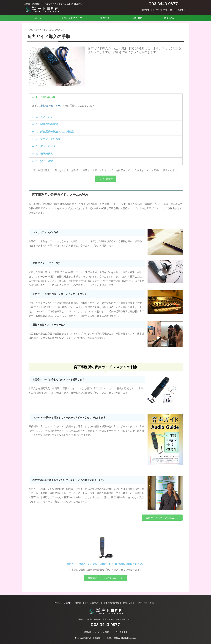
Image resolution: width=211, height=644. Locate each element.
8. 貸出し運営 (44, 161)
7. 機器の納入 (44, 154)
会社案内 (138, 18)
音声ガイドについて (72, 18)
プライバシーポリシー (148, 603)
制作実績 (105, 18)
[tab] (106, 97)
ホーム (39, 18)
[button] (106, 179)
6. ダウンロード (45, 146)
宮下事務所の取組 (111, 603)
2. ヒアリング (44, 117)
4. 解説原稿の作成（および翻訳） (56, 132)
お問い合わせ (171, 18)
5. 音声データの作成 (48, 139)
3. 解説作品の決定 (47, 124)
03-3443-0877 (163, 4)
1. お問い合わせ (45, 97)
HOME (57, 603)
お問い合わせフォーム (51, 106)
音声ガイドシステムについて (88, 603)
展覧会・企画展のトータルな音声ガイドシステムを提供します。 (106, 619)
